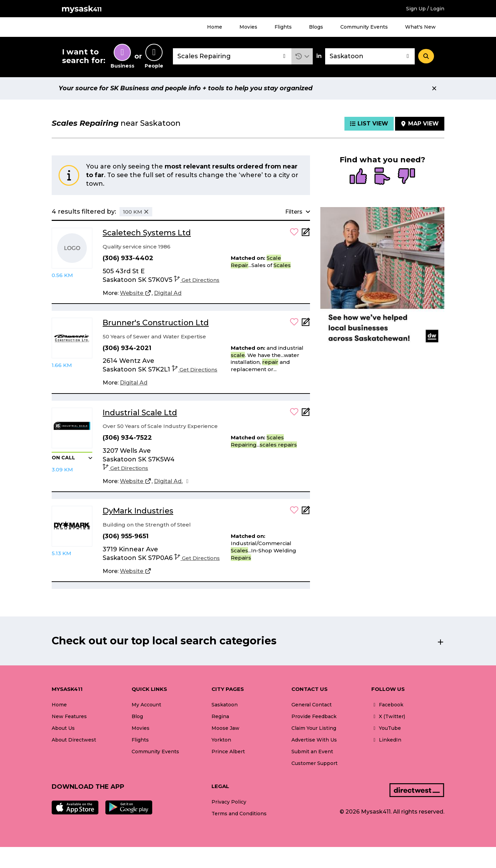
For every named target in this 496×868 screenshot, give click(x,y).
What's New (420, 27)
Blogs (316, 27)
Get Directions (197, 280)
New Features (69, 716)
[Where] (370, 56)
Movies (248, 27)
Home (215, 27)
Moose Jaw (225, 728)
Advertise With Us (314, 740)
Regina (220, 716)
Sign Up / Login (425, 9)
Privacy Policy (229, 802)
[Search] (426, 56)
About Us (63, 728)
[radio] (358, 177)
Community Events (364, 27)
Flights (283, 27)
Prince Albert (228, 752)
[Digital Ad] (168, 293)
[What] (232, 56)
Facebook (387, 705)
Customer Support (314, 763)
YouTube (386, 728)
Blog (137, 716)
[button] (302, 56)
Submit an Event (312, 752)
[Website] (136, 293)
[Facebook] (187, 481)
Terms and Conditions (239, 814)
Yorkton (221, 740)
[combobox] (232, 56)
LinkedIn (386, 740)
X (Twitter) (388, 716)
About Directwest (74, 740)
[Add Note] (306, 234)
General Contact (312, 705)
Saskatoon (225, 705)
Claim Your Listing (314, 728)
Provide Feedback (314, 716)
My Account (146, 705)
